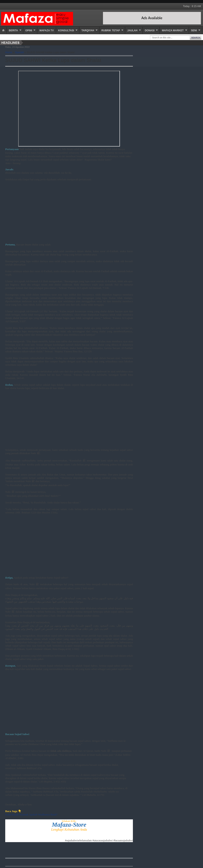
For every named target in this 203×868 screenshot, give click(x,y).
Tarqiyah (88, 30)
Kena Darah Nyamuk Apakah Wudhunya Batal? (31, 814)
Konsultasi (66, 30)
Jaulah (132, 30)
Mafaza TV (46, 30)
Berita (13, 30)
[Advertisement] (69, 214)
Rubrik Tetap (111, 30)
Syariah (19, 52)
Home (9, 52)
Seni (194, 30)
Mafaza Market (173, 30)
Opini (29, 30)
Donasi (150, 30)
